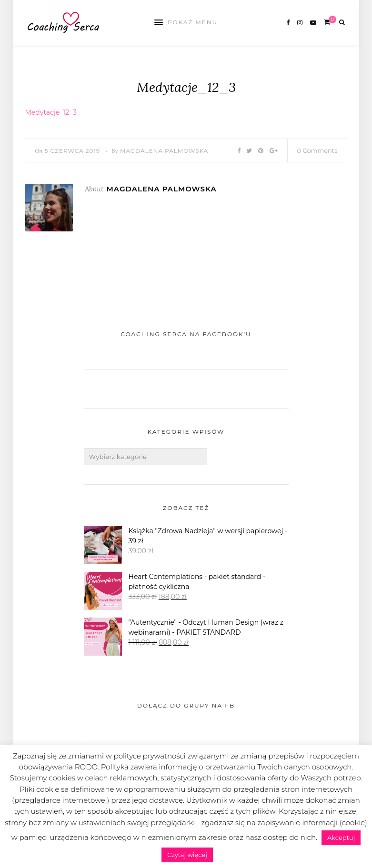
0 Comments (317, 150)
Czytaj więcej (187, 855)
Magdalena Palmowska (164, 151)
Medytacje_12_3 (51, 112)
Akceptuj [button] (341, 838)
